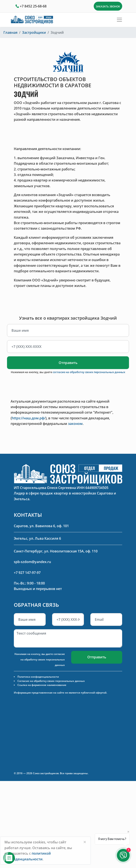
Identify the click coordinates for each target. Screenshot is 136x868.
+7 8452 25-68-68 (33, 6)
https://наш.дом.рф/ (29, 418)
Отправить (68, 363)
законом (75, 424)
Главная (10, 32)
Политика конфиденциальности (38, 677)
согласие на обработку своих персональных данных (89, 372)
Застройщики (34, 32)
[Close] (85, 842)
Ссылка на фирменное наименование (42, 685)
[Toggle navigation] (119, 20)
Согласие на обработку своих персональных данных (51, 681)
